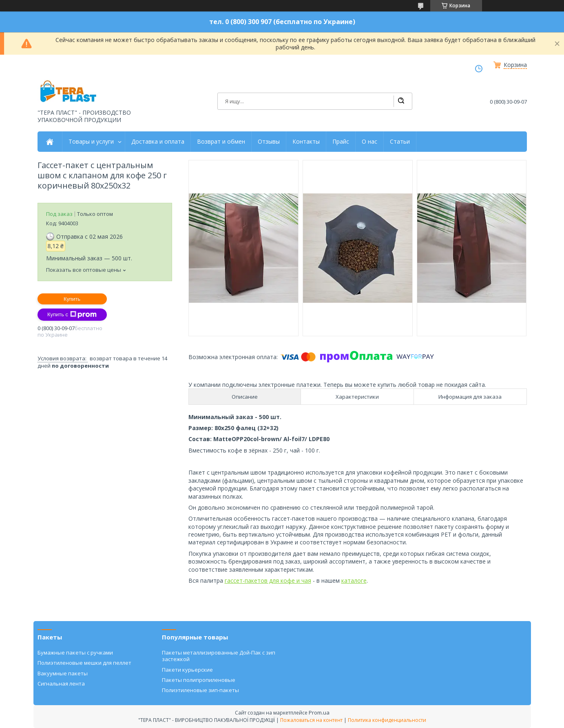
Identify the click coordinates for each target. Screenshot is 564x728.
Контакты (306, 142)
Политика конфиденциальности (387, 720)
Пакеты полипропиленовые (199, 680)
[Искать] (401, 101)
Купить (72, 299)
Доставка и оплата (158, 142)
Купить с (72, 315)
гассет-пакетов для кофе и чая (268, 580)
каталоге (354, 580)
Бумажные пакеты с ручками (75, 653)
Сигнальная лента (61, 684)
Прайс (341, 142)
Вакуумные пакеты (63, 673)
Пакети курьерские (187, 670)
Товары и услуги (91, 142)
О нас (369, 142)
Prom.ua (319, 712)
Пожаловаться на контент (311, 720)
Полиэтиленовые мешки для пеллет (84, 663)
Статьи (400, 142)
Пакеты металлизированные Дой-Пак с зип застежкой (219, 656)
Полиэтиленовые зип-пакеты (200, 690)
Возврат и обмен (221, 142)
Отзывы (269, 142)
